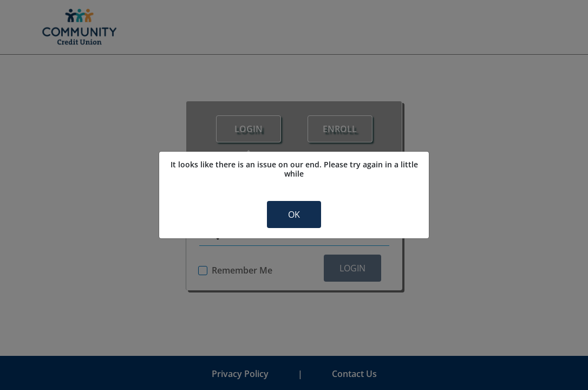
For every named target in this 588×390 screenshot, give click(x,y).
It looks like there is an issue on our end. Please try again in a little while (294, 169)
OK (294, 214)
